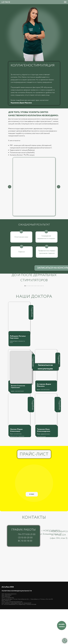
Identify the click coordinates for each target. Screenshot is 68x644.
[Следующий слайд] (65, 301)
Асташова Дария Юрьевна (44, 420)
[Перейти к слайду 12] (42, 321)
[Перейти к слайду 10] (39, 321)
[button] (45, 402)
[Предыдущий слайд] (3, 301)
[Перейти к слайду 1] (25, 321)
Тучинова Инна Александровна (44, 465)
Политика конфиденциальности (17, 626)
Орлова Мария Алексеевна (16, 465)
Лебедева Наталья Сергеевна (18, 372)
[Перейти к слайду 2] (27, 321)
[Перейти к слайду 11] (40, 321)
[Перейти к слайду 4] (30, 321)
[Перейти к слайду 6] (33, 321)
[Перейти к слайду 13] (43, 321)
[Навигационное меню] (65, 2)
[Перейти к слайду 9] (37, 321)
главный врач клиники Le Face (17, 377)
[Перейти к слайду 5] (31, 321)
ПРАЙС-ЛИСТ (34, 489)
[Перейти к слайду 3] (28, 321)
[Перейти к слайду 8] (36, 321)
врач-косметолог (43, 424)
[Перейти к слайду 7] (34, 321)
